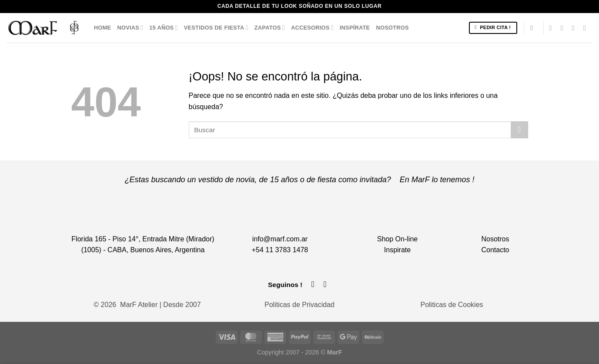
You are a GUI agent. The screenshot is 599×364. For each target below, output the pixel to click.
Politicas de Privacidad (299, 305)
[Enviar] (520, 130)
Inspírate (355, 28)
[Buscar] (534, 28)
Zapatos (270, 28)
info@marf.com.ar (280, 239)
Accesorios (312, 28)
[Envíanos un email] (576, 28)
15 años (163, 28)
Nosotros (392, 28)
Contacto (495, 250)
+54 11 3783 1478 (280, 250)
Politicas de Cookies (452, 305)
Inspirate (397, 250)
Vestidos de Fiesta (216, 28)
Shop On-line (397, 239)
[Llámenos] (587, 28)
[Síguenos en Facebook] (553, 28)
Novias (130, 28)
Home (102, 28)
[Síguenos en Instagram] (564, 28)
